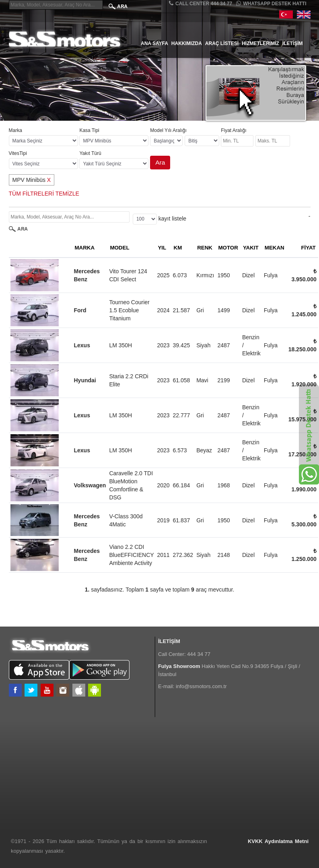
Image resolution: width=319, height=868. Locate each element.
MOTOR (228, 248)
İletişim (293, 43)
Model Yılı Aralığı (168, 130)
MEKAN (275, 248)
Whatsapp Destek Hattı (271, 3)
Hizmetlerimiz (260, 43)
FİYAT (308, 248)
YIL (162, 248)
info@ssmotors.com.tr (201, 686)
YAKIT (251, 248)
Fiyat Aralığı (234, 130)
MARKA (85, 248)
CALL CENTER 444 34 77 (201, 3)
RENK (205, 248)
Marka (15, 130)
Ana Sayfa (154, 43)
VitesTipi (18, 153)
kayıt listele (172, 219)
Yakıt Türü (90, 153)
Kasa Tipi (89, 130)
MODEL (119, 248)
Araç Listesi (222, 43)
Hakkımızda (187, 43)
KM (178, 248)
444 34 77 (199, 654)
